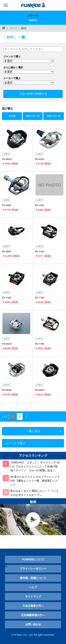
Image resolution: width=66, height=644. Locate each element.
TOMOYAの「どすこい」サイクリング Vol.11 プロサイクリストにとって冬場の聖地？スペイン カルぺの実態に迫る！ (35, 466)
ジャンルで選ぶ (15, 443)
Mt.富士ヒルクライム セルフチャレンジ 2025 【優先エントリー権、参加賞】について (35, 481)
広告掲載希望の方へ (33, 615)
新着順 (12, 116)
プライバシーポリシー (33, 569)
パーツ (13, 28)
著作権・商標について (33, 578)
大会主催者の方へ (33, 606)
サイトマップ (33, 596)
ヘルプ (33, 587)
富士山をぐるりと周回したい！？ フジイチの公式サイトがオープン (34, 493)
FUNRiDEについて (33, 559)
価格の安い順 (33, 116)
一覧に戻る (33, 431)
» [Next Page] (26, 416)
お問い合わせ (33, 624)
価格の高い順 (54, 116)
